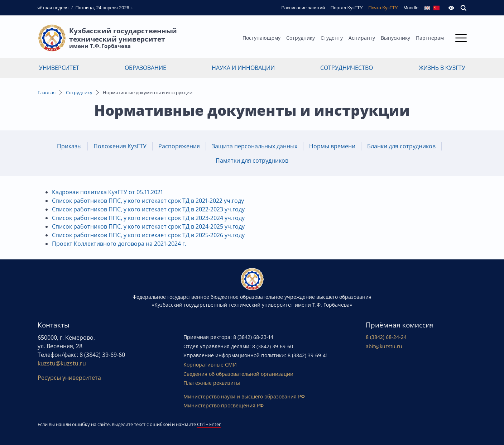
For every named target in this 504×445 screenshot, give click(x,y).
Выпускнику (395, 38)
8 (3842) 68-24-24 (386, 337)
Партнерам (430, 38)
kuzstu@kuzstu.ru (62, 363)
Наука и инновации (243, 68)
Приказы (69, 146)
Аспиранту (362, 38)
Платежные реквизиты (212, 383)
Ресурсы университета (69, 378)
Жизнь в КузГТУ (442, 68)
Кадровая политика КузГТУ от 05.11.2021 (107, 192)
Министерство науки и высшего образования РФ (244, 396)
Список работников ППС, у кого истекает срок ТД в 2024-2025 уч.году (148, 226)
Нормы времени (332, 146)
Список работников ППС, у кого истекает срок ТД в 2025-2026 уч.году (148, 235)
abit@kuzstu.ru (384, 346)
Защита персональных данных (255, 146)
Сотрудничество (347, 68)
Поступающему (261, 38)
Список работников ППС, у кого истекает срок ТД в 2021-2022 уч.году (148, 201)
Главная (47, 92)
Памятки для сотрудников (252, 161)
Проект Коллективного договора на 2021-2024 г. (119, 244)
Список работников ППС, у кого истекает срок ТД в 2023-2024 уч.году (148, 218)
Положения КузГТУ (120, 146)
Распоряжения (179, 146)
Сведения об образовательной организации (238, 374)
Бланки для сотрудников (401, 146)
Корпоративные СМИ (210, 365)
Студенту (332, 38)
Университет (59, 68)
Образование (145, 68)
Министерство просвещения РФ (224, 405)
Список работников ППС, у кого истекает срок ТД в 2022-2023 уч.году (148, 209)
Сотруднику (301, 38)
